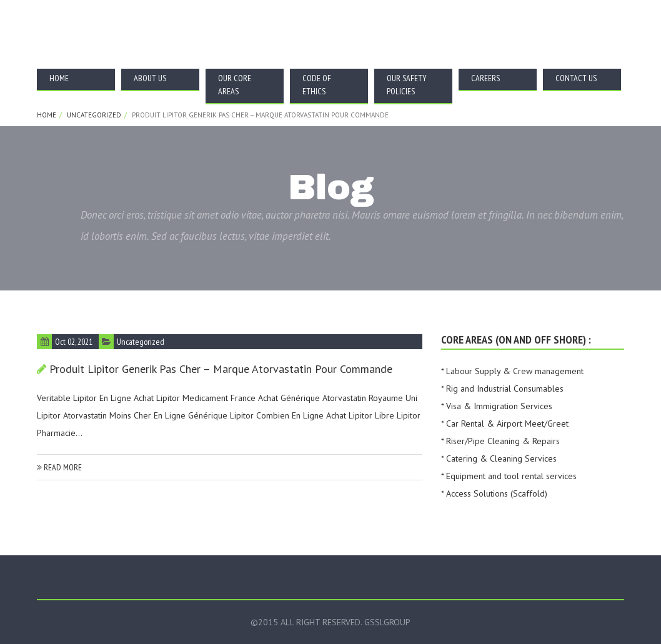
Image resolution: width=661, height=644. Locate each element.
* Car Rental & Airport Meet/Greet (505, 424)
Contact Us (576, 78)
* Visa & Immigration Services (497, 406)
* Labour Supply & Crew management (512, 371)
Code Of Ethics (317, 85)
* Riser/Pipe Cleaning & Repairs (500, 441)
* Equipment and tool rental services (509, 476)
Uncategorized (94, 115)
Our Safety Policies (407, 85)
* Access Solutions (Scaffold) (494, 493)
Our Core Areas (235, 85)
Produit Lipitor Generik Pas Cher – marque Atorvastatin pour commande (221, 369)
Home (59, 78)
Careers (485, 78)
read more (59, 467)
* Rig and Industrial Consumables (502, 389)
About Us (150, 78)
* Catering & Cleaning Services (499, 458)
